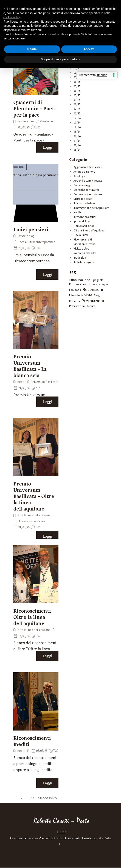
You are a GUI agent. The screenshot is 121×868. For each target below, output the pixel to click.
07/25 (77, 86)
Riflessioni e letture (84, 244)
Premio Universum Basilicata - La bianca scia (30, 366)
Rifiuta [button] (32, 49)
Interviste (74, 295)
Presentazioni (77, 306)
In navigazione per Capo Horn (91, 208)
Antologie (79, 176)
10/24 (77, 127)
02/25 (77, 109)
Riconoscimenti (83, 240)
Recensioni (93, 290)
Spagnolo (98, 280)
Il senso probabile (84, 203)
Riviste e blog (26, 121)
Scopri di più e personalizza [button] (60, 59)
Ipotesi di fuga (82, 221)
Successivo (47, 798)
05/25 (77, 95)
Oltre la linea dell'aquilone (34, 515)
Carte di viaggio (83, 185)
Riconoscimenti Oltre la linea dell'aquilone (32, 617)
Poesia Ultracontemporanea (36, 242)
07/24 (77, 141)
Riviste (87, 295)
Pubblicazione (80, 280)
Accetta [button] (89, 49)
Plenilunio (46, 121)
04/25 (77, 100)
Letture (91, 306)
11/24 (77, 123)
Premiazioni (93, 301)
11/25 (77, 68)
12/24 (77, 118)
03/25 (77, 104)
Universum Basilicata (44, 382)
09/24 (77, 132)
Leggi (47, 147)
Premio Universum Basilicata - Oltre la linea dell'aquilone (34, 496)
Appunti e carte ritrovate (88, 181)
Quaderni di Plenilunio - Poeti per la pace (35, 108)
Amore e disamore (84, 172)
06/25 (77, 91)
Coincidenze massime (86, 190)
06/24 (77, 145)
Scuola (93, 285)
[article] (36, 95)
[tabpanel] (61, 841)
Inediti (21, 382)
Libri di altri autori (84, 226)
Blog (97, 295)
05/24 (77, 150)
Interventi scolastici (85, 217)
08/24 (77, 136)
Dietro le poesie (83, 199)
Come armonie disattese (88, 194)
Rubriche (74, 301)
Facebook (75, 290)
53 (33, 798)
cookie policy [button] (12, 17)
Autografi (103, 285)
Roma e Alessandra (85, 253)
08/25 (77, 82)
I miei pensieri (31, 229)
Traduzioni (80, 258)
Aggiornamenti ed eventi (88, 167)
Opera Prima (81, 235)
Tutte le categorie (84, 262)
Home (62, 832)
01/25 (77, 113)
